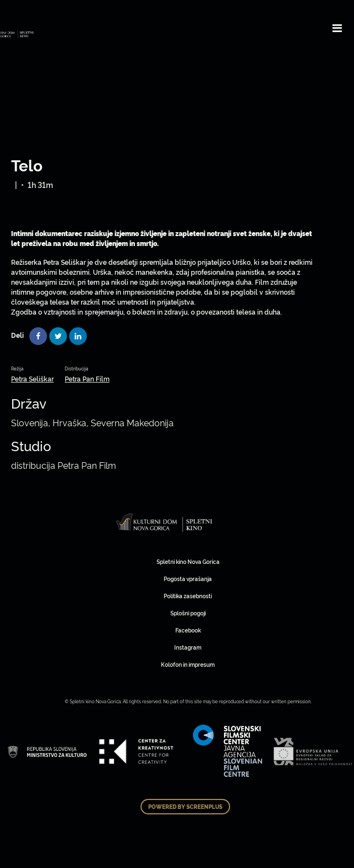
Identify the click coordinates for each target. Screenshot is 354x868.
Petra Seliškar (32, 378)
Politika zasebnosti (188, 596)
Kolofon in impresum (188, 664)
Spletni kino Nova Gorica (188, 561)
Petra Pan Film (87, 378)
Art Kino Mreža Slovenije (165, 522)
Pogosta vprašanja (188, 579)
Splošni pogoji (188, 613)
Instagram (188, 647)
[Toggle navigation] (337, 28)
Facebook (188, 630)
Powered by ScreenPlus (185, 807)
